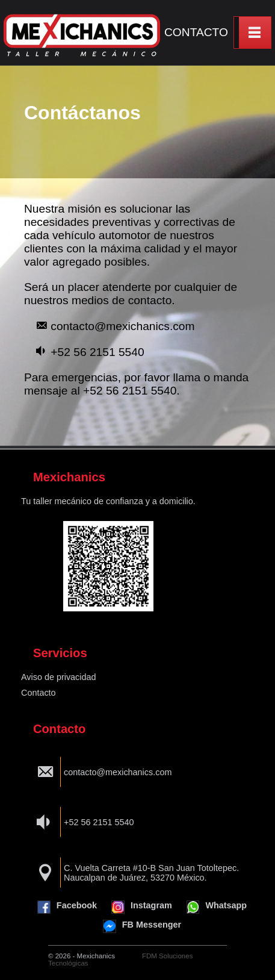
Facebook (67, 907)
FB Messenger (142, 926)
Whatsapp (217, 907)
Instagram (142, 907)
